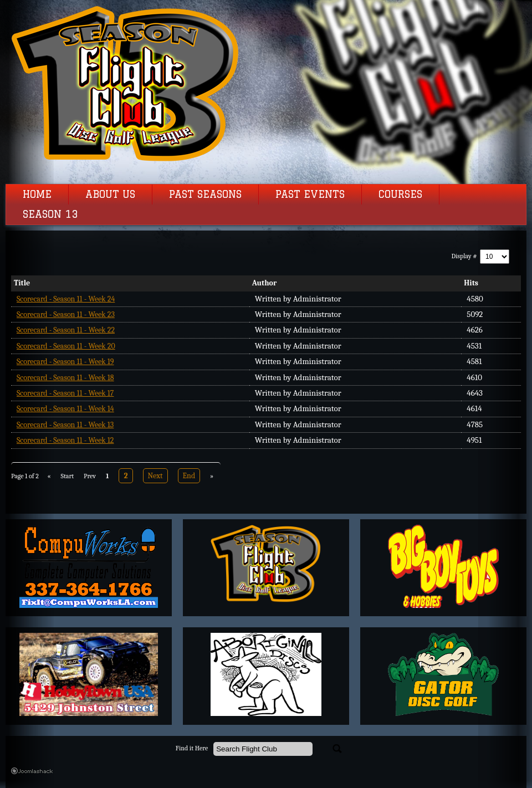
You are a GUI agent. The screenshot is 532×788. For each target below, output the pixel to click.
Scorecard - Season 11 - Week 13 (65, 425)
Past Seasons (205, 195)
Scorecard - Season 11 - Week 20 (66, 346)
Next (155, 476)
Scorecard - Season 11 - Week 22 (66, 330)
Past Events (310, 195)
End (189, 476)
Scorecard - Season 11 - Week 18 (65, 378)
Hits (471, 283)
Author (265, 283)
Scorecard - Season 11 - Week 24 (66, 299)
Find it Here (192, 748)
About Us (110, 195)
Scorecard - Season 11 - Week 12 (65, 440)
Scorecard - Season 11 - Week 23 (66, 314)
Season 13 (50, 214)
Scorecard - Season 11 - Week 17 (65, 393)
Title (22, 283)
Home (37, 195)
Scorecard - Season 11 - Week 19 (65, 362)
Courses (400, 195)
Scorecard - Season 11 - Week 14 (65, 409)
